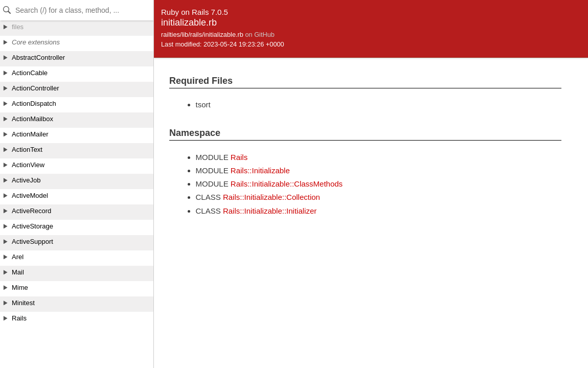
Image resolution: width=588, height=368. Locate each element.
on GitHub (259, 34)
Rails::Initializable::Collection (272, 197)
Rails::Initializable (260, 170)
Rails (239, 157)
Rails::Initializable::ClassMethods (287, 184)
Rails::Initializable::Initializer (270, 211)
